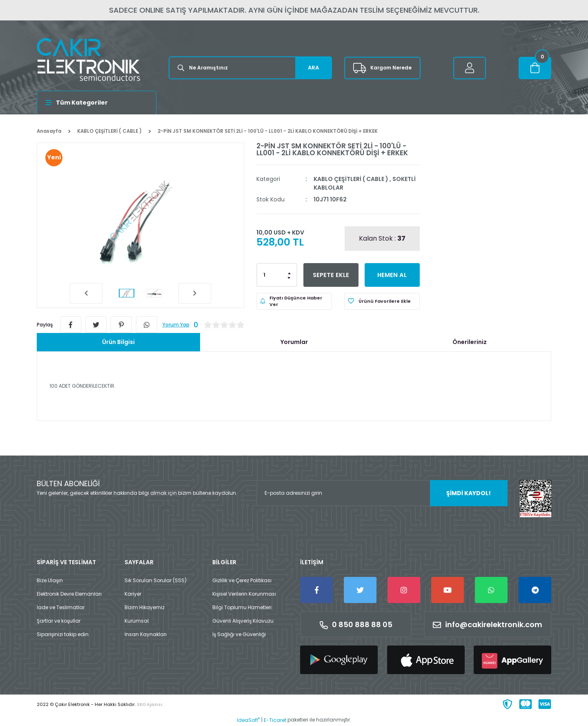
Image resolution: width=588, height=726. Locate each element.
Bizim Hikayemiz (145, 607)
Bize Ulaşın (50, 580)
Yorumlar (294, 342)
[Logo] (88, 59)
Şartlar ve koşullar (59, 621)
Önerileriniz (470, 342)
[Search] (250, 68)
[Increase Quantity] (290, 273)
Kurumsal (137, 621)
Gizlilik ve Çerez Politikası (242, 580)
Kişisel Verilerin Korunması (244, 594)
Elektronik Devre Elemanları (69, 594)
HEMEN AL (392, 275)
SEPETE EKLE (331, 275)
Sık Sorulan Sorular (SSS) (156, 580)
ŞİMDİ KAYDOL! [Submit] (469, 493)
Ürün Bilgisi (118, 342)
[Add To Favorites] (382, 301)
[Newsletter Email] (382, 493)
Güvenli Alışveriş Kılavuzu (243, 621)
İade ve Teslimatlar (61, 607)
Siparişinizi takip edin (63, 634)
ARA (313, 68)
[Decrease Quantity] (290, 277)
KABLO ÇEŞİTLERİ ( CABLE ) (351, 179)
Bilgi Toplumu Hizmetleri (242, 607)
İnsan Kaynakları (146, 634)
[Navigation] (97, 103)
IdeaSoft (248, 720)
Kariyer (133, 594)
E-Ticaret (275, 720)
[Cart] (535, 68)
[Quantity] (277, 275)
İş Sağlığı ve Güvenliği (239, 634)
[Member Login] (470, 68)
